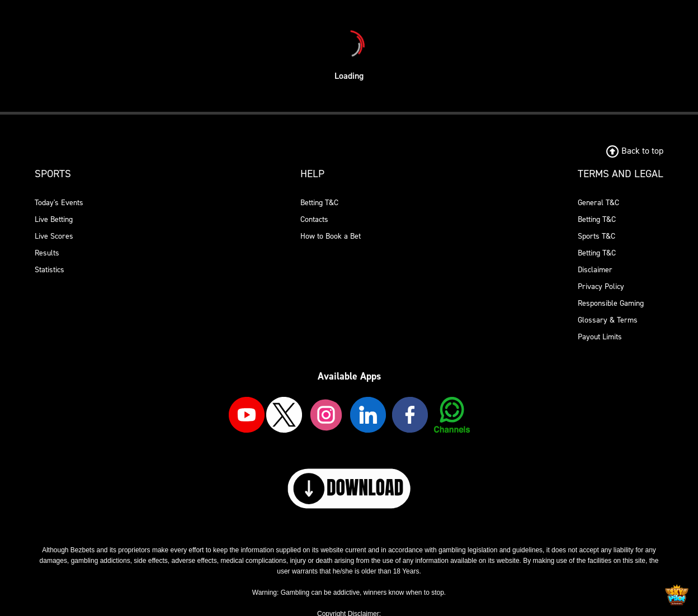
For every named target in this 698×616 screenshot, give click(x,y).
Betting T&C (319, 203)
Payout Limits (600, 337)
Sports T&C (596, 236)
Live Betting (54, 219)
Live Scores (54, 236)
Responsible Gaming (611, 303)
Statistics (49, 270)
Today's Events (59, 203)
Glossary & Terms (608, 320)
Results (47, 253)
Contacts (314, 219)
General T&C (598, 203)
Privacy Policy (601, 286)
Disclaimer (595, 270)
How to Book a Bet (331, 236)
